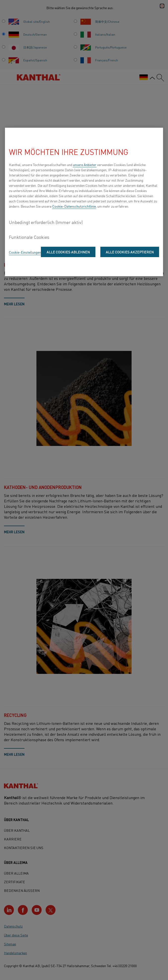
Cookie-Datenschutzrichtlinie (74, 206)
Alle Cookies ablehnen (68, 252)
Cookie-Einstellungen (25, 252)
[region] (84, 202)
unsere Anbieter (85, 165)
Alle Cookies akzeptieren (130, 252)
